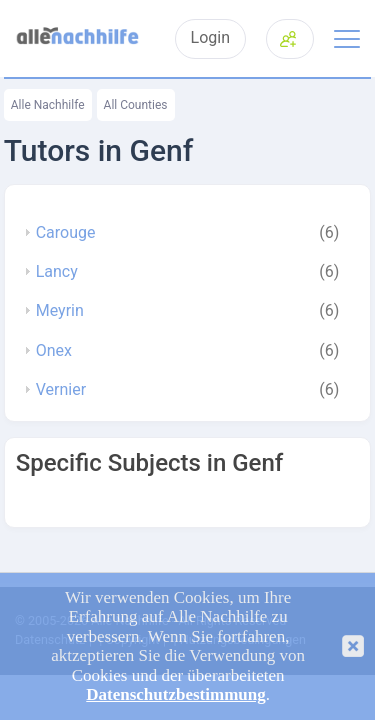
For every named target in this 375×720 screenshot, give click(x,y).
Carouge (66, 233)
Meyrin (60, 311)
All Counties (136, 105)
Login (210, 38)
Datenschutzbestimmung (175, 694)
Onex (54, 351)
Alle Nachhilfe (48, 105)
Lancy (57, 272)
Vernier (61, 390)
